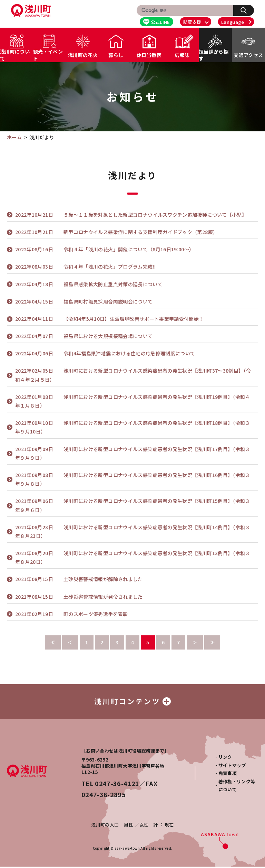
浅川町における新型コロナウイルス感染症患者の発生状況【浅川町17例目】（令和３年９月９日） (133, 453)
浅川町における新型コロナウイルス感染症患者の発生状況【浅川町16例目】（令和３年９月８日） (133, 479)
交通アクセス (248, 55)
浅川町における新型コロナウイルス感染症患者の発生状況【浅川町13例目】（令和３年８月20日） (133, 557)
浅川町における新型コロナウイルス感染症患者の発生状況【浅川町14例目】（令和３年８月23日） (133, 531)
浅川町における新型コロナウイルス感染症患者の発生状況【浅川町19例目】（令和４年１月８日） (133, 401)
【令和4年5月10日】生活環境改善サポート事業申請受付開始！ (110, 319)
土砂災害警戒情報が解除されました (79, 579)
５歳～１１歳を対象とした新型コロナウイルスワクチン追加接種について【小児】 (131, 215)
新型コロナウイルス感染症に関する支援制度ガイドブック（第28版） (116, 232)
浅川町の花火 (83, 55)
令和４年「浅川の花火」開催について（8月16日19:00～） (105, 249)
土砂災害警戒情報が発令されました (79, 597)
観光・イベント (48, 55)
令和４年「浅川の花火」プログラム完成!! (85, 267)
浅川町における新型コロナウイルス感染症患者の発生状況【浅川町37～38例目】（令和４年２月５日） (133, 375)
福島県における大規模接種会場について (84, 336)
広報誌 (182, 55)
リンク (225, 758)
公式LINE (157, 22)
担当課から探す (214, 55)
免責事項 (228, 774)
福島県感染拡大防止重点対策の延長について (89, 284)
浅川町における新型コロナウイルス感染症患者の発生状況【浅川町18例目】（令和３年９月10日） (133, 427)
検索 (247, 10)
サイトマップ (232, 767)
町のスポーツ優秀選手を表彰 (72, 614)
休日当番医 (149, 55)
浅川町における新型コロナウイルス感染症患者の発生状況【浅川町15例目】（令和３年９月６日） (133, 505)
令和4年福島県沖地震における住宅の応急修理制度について (105, 353)
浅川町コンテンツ (132, 702)
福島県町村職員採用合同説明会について (84, 302)
